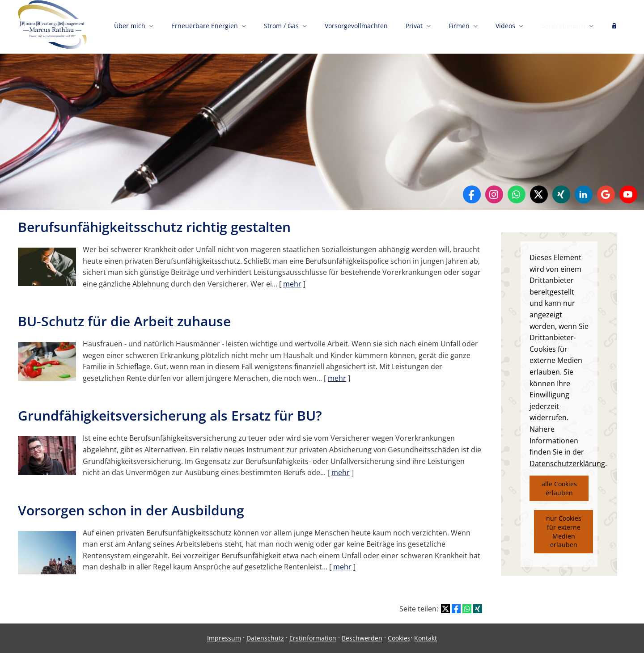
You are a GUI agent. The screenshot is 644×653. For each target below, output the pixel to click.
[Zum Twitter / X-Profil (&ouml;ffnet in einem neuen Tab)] (539, 194)
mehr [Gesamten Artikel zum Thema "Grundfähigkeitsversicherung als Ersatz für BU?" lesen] (341, 472)
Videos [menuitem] (505, 26)
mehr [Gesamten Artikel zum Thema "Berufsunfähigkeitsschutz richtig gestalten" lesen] (292, 284)
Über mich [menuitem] (130, 26)
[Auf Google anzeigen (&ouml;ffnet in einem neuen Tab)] (606, 194)
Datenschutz (265, 638)
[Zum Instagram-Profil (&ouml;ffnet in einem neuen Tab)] (494, 194)
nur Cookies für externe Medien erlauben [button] (564, 531)
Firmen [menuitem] (459, 26)
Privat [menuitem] (414, 26)
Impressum (224, 638)
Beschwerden (362, 638)
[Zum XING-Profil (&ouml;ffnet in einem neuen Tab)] (561, 194)
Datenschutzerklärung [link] (567, 463)
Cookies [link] (399, 638)
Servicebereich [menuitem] (563, 26)
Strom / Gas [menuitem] (281, 26)
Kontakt (426, 638)
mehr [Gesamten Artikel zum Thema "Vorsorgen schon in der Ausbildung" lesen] (342, 567)
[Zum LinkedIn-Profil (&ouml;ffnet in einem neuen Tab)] (584, 194)
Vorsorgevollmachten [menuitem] (356, 26)
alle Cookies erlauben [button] (559, 488)
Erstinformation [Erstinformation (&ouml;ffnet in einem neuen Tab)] (313, 638)
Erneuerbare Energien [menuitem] (205, 26)
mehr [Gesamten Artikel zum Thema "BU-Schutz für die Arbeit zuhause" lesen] (337, 378)
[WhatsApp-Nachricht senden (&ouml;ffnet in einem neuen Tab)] (517, 194)
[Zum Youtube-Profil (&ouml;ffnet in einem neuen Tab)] (628, 194)
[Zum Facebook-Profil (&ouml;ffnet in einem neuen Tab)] (472, 194)
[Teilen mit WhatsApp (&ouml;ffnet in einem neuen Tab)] (467, 609)
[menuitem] (614, 27)
